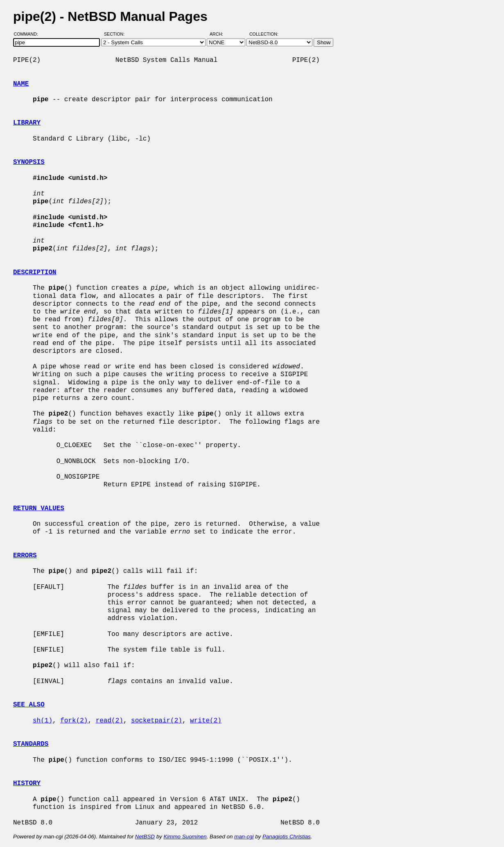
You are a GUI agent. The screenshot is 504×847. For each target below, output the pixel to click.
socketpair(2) (157, 721)
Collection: (264, 34)
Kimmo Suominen (185, 837)
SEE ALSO (29, 705)
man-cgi (244, 837)
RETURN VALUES (39, 509)
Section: (116, 34)
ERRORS (25, 556)
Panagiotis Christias (287, 837)
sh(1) (43, 721)
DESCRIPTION (35, 272)
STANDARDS (31, 744)
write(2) (206, 721)
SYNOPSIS (29, 162)
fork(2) (74, 721)
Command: (28, 34)
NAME (21, 84)
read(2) (110, 721)
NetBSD (145, 837)
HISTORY (27, 783)
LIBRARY (27, 123)
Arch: (220, 34)
